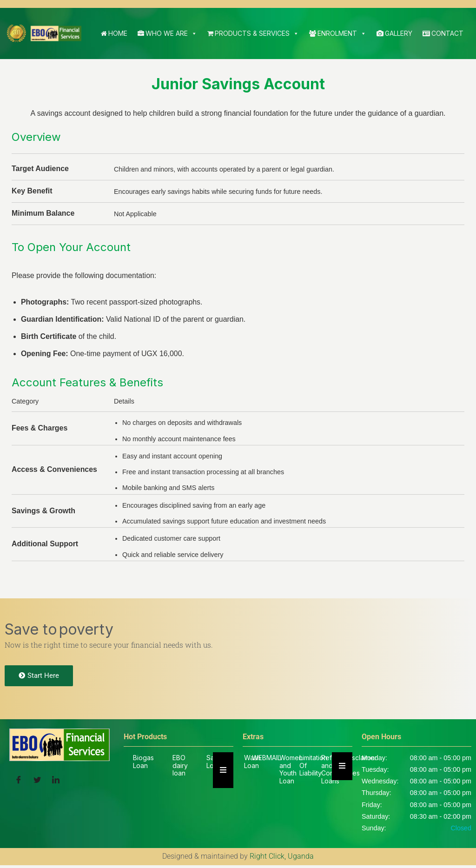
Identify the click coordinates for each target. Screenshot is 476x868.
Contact (443, 33)
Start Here (39, 678)
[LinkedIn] (56, 782)
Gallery (394, 33)
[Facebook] (19, 782)
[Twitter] (37, 782)
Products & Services (253, 33)
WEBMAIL (266, 760)
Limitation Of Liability (313, 768)
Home (114, 33)
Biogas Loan (143, 764)
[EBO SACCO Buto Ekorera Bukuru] (44, 33)
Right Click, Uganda (282, 859)
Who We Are (167, 33)
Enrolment (338, 33)
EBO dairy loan (180, 768)
